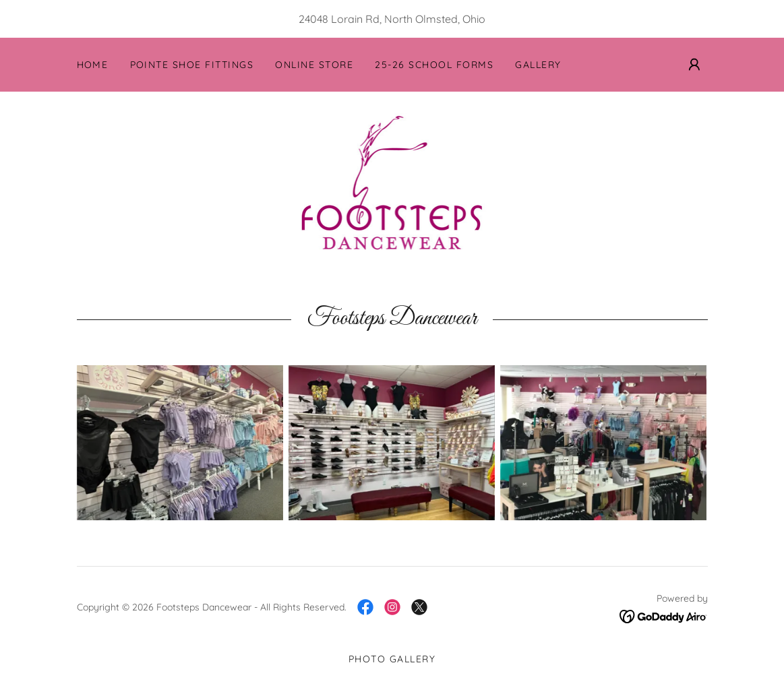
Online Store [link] (314, 65)
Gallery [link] (538, 65)
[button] (694, 65)
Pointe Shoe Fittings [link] (192, 65)
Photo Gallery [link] (392, 659)
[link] (392, 182)
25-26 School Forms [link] (434, 65)
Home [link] (93, 65)
